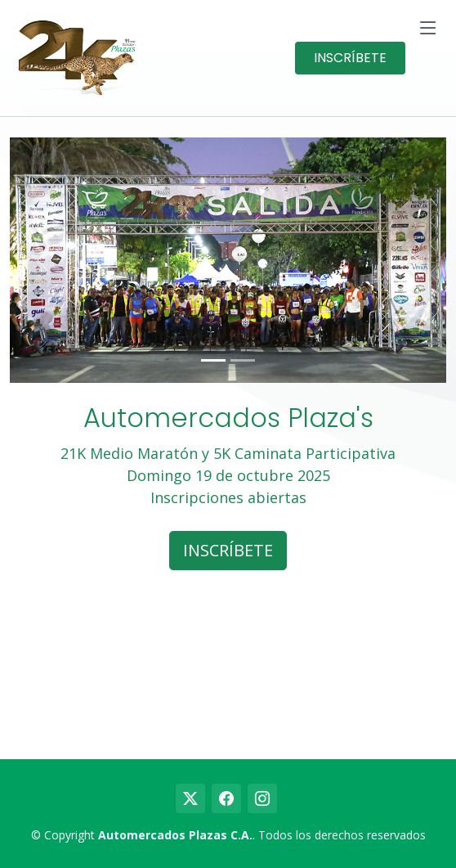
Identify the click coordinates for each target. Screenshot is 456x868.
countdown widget (228, 666)
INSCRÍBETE (350, 58)
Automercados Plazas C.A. (175, 835)
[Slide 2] (243, 360)
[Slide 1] (213, 360)
